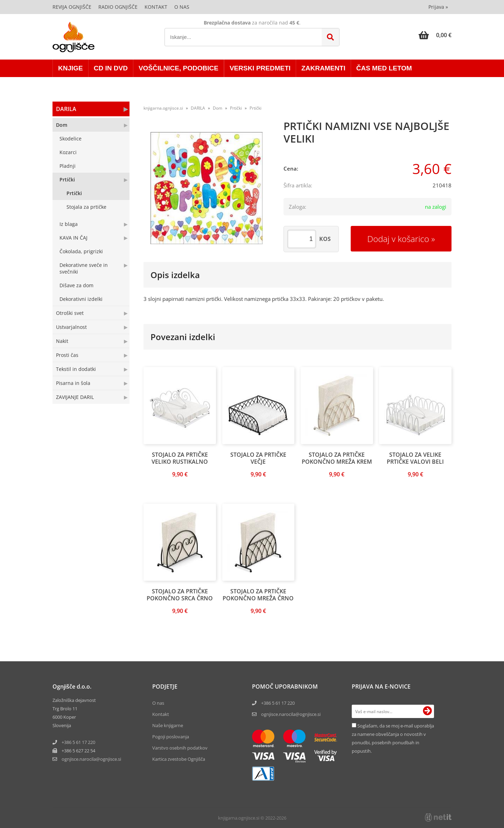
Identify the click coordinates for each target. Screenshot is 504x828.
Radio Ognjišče (118, 7)
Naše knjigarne (168, 725)
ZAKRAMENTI (323, 68)
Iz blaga (69, 224)
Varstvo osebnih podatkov (180, 748)
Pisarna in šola (73, 383)
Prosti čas (67, 355)
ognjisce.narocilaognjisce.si (91, 759)
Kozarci (68, 152)
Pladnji (68, 166)
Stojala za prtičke (86, 207)
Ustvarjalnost (71, 327)
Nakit (62, 341)
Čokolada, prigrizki (81, 251)
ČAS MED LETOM (384, 68)
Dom (62, 125)
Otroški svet (70, 313)
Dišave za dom (76, 285)
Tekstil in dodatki (76, 369)
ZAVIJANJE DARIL (75, 397)
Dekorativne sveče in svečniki (84, 268)
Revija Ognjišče (72, 7)
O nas (182, 7)
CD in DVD (111, 68)
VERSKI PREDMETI (260, 68)
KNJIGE (71, 68)
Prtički (67, 180)
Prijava (438, 7)
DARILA (66, 109)
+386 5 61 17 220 (78, 742)
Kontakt (156, 7)
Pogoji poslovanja (171, 737)
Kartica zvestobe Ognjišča (179, 759)
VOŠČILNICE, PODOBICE (178, 68)
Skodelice (71, 139)
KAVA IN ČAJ (73, 238)
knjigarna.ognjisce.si (163, 108)
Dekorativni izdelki (81, 299)
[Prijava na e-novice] (427, 711)
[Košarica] (435, 35)
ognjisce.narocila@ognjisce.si (291, 714)
